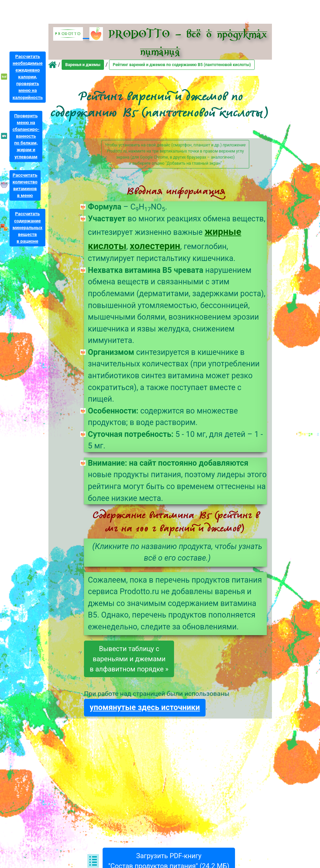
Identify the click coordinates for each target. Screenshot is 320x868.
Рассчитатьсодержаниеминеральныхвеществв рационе (27, 227)
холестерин (155, 246)
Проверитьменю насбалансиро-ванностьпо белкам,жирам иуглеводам (26, 136)
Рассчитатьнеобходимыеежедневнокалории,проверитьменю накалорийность (28, 77)
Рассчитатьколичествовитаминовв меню (25, 185)
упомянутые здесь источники (145, 708)
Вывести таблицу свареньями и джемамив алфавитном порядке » (129, 659)
